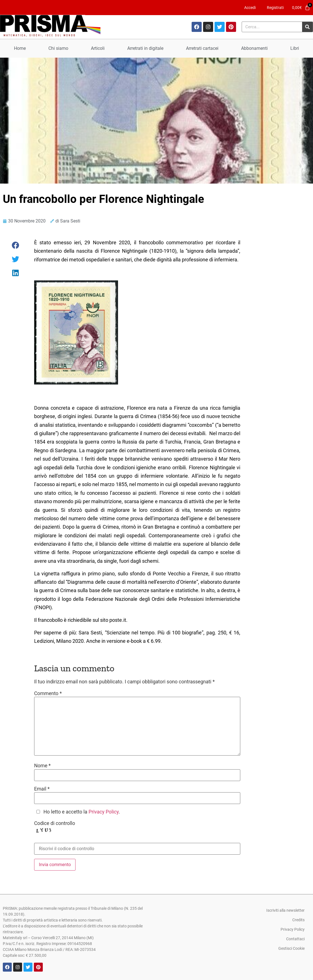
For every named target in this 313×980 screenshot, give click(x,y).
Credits (298, 920)
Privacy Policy (104, 812)
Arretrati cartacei (202, 48)
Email (42, 789)
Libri (295, 48)
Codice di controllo (55, 824)
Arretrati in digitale (145, 48)
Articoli (98, 48)
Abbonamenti (254, 48)
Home (20, 48)
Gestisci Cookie (291, 948)
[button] (16, 245)
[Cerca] (307, 27)
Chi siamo (58, 48)
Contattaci (295, 939)
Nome (42, 766)
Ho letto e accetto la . (82, 812)
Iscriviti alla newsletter (285, 910)
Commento (48, 694)
